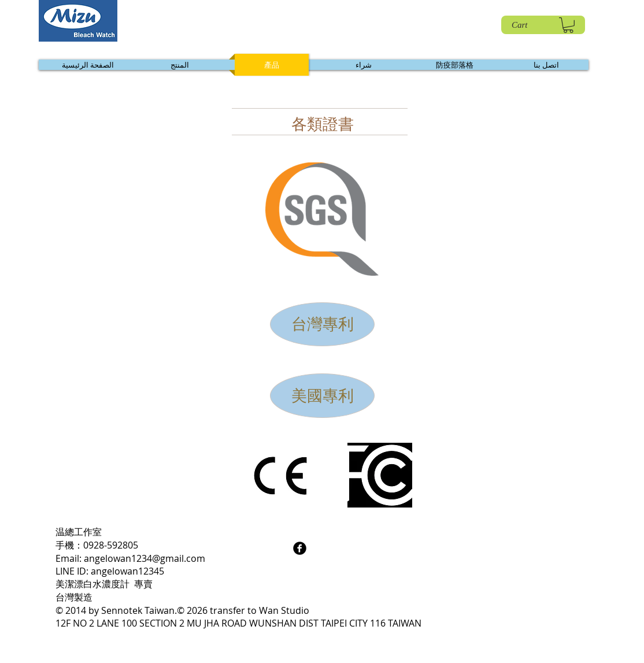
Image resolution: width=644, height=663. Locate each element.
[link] (568, 25)
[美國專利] (322, 396)
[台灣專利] (322, 324)
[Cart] (543, 25)
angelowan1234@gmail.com (145, 558)
